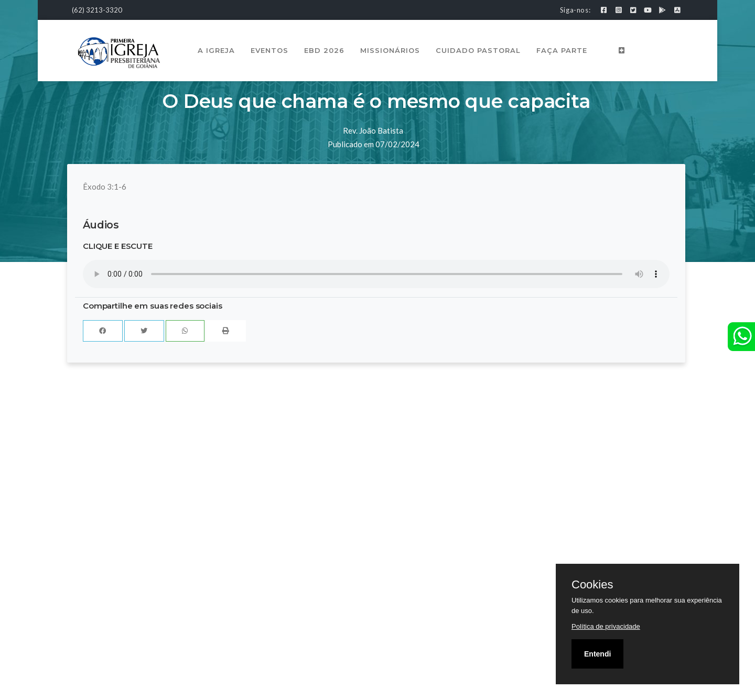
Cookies (592, 585)
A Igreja (216, 50)
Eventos (269, 50)
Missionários (390, 50)
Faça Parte (562, 50)
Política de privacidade (606, 626)
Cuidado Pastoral (478, 50)
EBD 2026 (324, 50)
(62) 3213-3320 (97, 10)
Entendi (597, 654)
